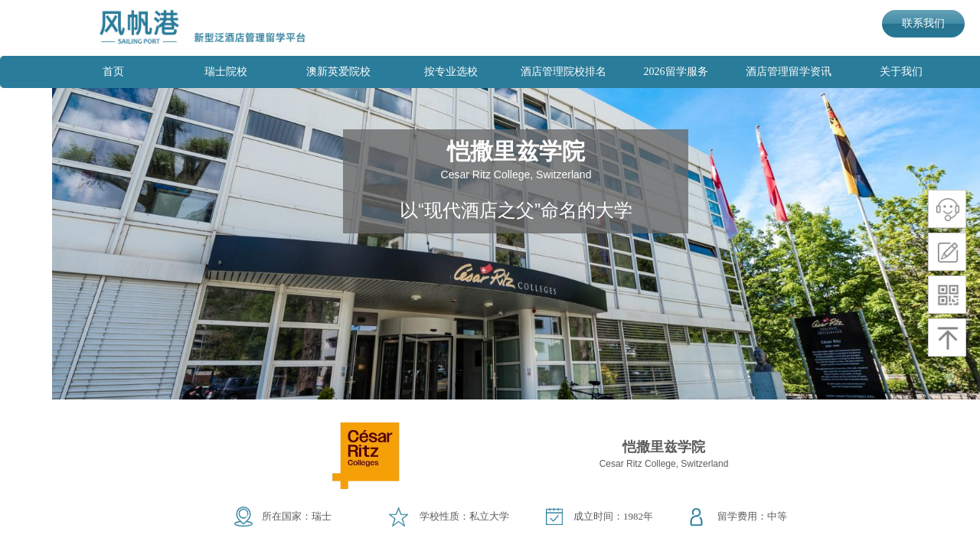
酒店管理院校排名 (563, 72)
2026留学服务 (676, 72)
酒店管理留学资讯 (789, 72)
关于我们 (901, 72)
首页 (113, 72)
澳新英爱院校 (338, 72)
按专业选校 (451, 72)
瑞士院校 (226, 72)
